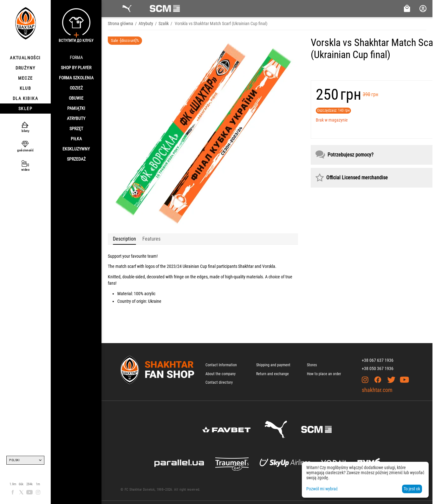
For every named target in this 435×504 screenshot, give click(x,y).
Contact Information (221, 365)
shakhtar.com (377, 390)
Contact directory (219, 382)
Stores (312, 365)
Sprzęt (76, 129)
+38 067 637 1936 (378, 360)
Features (151, 239)
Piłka (76, 139)
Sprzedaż (76, 159)
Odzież (76, 88)
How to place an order (324, 374)
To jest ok (412, 489)
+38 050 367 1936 (378, 368)
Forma (76, 57)
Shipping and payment (273, 365)
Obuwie (76, 98)
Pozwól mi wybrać (322, 489)
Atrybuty (76, 118)
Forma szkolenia (76, 78)
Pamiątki (76, 108)
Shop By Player (76, 68)
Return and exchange (273, 374)
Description (124, 239)
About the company (221, 374)
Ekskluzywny (76, 149)
